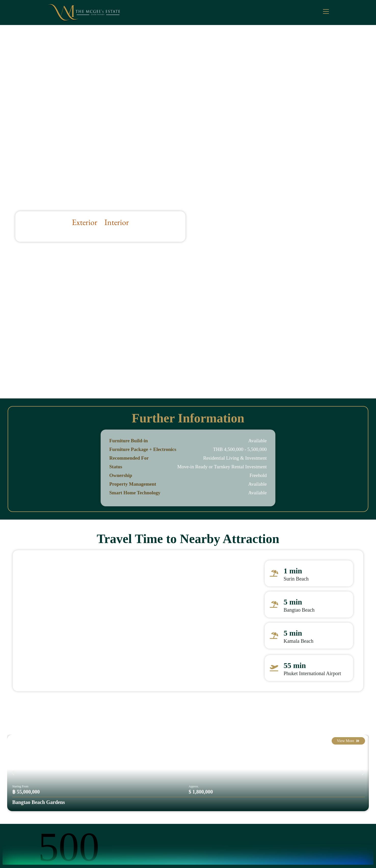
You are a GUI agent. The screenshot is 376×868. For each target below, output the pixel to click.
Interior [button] (117, 222)
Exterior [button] (85, 222)
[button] (13, 773)
